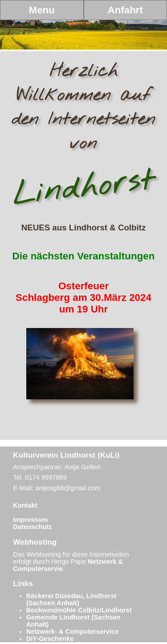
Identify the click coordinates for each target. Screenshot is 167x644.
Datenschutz (32, 527)
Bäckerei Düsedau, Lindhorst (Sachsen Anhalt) (71, 599)
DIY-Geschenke (50, 639)
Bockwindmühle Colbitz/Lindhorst (79, 610)
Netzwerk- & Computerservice (73, 632)
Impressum (30, 520)
